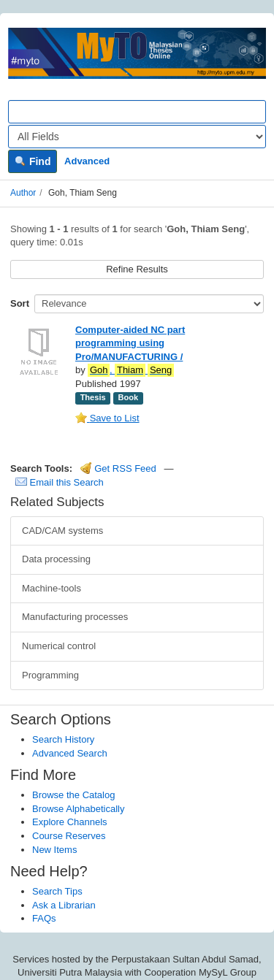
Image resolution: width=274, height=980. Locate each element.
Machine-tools (52, 588)
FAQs (44, 918)
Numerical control (59, 646)
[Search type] (137, 137)
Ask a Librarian (64, 905)
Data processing (56, 559)
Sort (20, 303)
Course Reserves (69, 836)
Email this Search (60, 482)
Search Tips (57, 891)
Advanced (87, 161)
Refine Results (137, 269)
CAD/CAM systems (62, 531)
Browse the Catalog (73, 795)
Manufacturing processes (75, 617)
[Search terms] (137, 112)
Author (23, 193)
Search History (63, 739)
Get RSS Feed (118, 468)
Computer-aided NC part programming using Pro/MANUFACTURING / (130, 343)
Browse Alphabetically (78, 809)
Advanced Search (70, 753)
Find (33, 161)
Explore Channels (70, 822)
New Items (54, 850)
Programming (50, 675)
